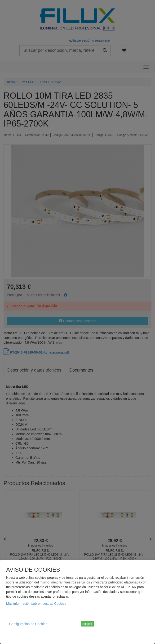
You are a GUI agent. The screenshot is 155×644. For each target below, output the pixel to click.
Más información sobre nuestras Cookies (36, 604)
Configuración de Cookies (28, 624)
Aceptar (87, 624)
